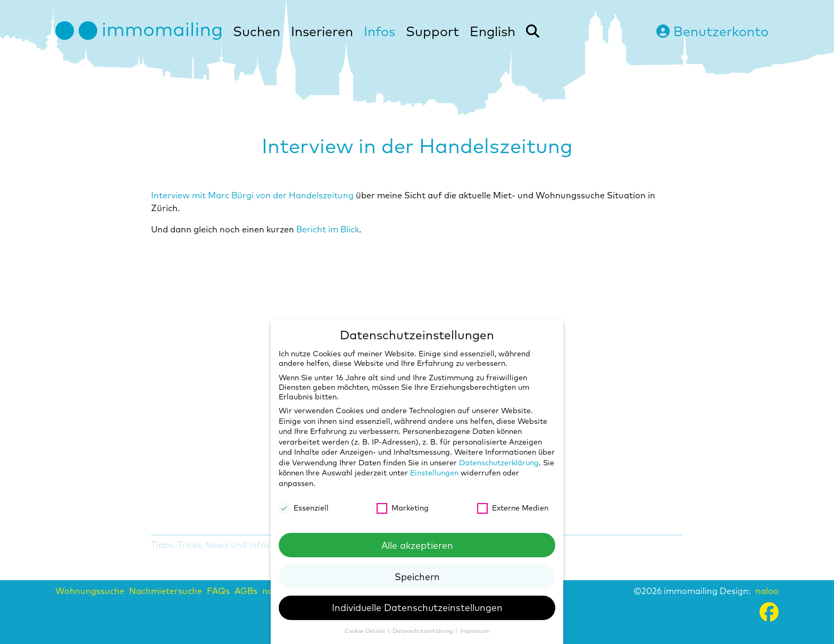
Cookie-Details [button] (366, 631)
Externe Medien (513, 508)
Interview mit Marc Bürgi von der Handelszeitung (252, 195)
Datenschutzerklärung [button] (423, 631)
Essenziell (304, 508)
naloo (767, 591)
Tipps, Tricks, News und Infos (211, 545)
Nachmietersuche (166, 591)
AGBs (246, 591)
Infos (380, 31)
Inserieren (322, 31)
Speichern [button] (417, 576)
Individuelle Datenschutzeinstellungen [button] (417, 607)
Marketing (403, 508)
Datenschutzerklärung (499, 463)
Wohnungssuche (90, 591)
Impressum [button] (475, 631)
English (493, 31)
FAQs (218, 591)
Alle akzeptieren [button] (417, 545)
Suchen (257, 31)
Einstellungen (434, 473)
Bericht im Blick (328, 229)
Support (432, 31)
